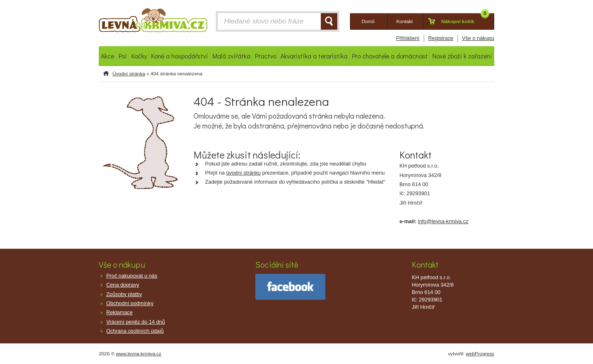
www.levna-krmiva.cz (139, 354)
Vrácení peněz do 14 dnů (136, 322)
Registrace (441, 38)
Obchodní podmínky (130, 303)
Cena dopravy (123, 285)
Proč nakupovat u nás (132, 276)
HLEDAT (329, 21)
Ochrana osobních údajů (135, 331)
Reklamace (119, 312)
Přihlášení (408, 38)
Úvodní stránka (129, 74)
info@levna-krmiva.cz (443, 221)
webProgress (480, 354)
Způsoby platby (124, 294)
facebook (290, 287)
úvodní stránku (243, 173)
